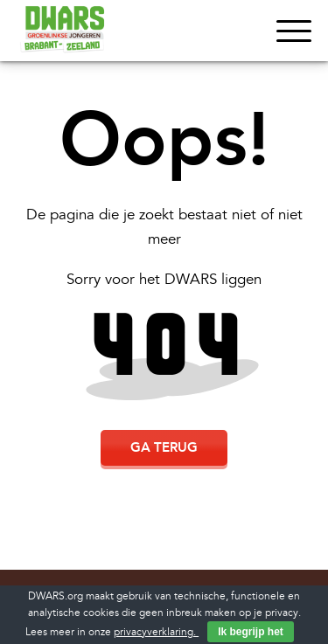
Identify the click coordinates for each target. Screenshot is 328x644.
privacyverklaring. (156, 632)
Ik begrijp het (251, 632)
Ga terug (164, 447)
